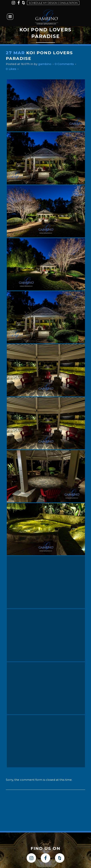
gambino (45, 64)
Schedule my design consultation (53, 3)
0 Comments (64, 64)
